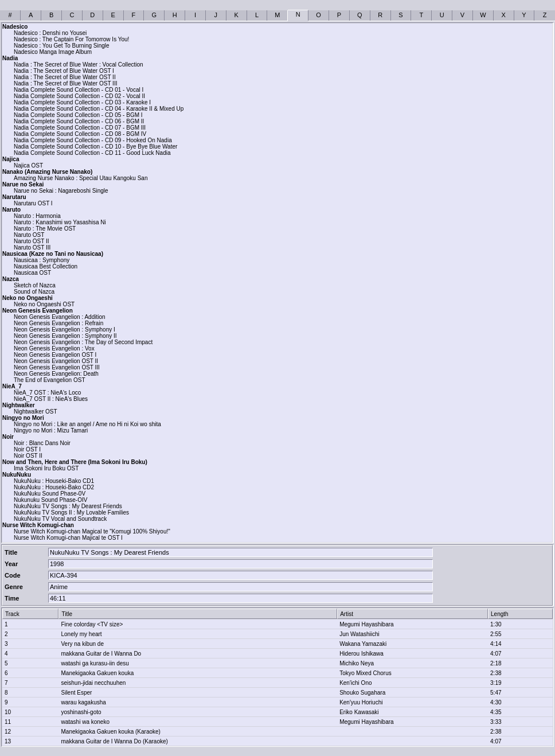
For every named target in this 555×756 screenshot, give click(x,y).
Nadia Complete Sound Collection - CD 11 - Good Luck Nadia (92, 153)
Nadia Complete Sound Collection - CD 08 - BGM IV (80, 134)
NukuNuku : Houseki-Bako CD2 (54, 487)
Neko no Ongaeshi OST (44, 304)
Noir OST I (27, 449)
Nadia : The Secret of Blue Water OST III (65, 83)
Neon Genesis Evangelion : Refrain (58, 323)
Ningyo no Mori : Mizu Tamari (51, 430)
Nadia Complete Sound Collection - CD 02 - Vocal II (79, 96)
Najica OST (28, 165)
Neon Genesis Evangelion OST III (57, 367)
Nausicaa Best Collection (46, 266)
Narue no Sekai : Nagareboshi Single (61, 191)
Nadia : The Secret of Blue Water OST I (64, 71)
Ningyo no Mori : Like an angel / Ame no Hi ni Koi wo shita (87, 424)
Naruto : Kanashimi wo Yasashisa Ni (60, 222)
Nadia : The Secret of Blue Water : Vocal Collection (79, 65)
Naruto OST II (32, 241)
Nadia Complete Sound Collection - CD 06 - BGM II (79, 121)
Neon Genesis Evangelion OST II (56, 361)
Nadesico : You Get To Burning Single (62, 46)
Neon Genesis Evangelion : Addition (60, 317)
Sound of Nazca (34, 292)
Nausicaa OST (32, 273)
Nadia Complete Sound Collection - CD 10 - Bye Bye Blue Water (95, 147)
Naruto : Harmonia (37, 216)
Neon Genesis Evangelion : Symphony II (65, 336)
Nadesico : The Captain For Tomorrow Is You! (71, 39)
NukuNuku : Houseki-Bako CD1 (54, 481)
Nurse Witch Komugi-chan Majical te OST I (68, 538)
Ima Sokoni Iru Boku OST (46, 468)
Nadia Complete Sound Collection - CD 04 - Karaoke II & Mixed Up (99, 109)
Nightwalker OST (36, 412)
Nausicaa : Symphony (42, 260)
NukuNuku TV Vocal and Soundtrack (60, 519)
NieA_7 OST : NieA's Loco (47, 393)
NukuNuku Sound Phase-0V (50, 494)
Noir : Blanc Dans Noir (42, 443)
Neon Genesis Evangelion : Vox (54, 348)
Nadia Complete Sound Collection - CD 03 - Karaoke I (82, 102)
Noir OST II (28, 456)
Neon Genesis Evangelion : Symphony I (65, 330)
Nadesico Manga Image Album (53, 52)
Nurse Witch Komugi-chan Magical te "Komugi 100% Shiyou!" (92, 531)
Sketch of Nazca (35, 285)
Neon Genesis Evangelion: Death (56, 374)
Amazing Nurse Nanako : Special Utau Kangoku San (81, 178)
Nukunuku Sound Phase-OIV (50, 500)
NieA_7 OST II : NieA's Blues (51, 399)
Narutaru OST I (33, 203)
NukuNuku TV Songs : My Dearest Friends (68, 506)
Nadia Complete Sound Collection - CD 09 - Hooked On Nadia (93, 140)
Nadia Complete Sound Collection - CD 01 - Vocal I (79, 90)
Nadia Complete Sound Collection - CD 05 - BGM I (78, 115)
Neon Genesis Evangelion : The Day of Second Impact (83, 342)
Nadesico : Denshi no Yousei (50, 33)
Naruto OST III (32, 248)
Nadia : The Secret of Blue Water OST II (65, 77)
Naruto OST (29, 235)
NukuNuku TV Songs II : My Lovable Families (71, 513)
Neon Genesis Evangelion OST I (55, 355)
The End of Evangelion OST (50, 380)
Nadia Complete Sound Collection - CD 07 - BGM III (80, 128)
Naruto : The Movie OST (45, 229)
